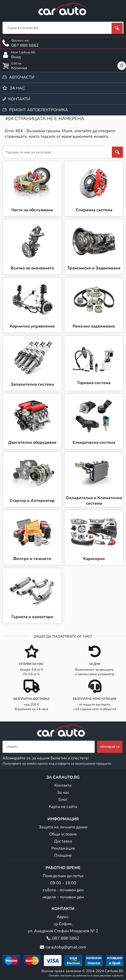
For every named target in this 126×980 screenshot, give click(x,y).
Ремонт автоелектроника (39, 110)
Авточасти (22, 77)
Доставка (63, 841)
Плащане (63, 855)
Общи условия (63, 834)
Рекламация (63, 848)
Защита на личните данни (63, 827)
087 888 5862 (66, 938)
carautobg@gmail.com (66, 947)
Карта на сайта (63, 807)
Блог (63, 800)
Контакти (19, 99)
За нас (17, 88)
